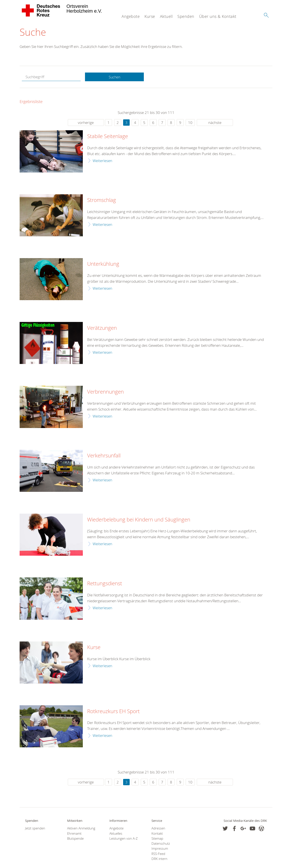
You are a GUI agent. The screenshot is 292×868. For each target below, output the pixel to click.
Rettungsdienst (105, 584)
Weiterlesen (102, 161)
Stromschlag (102, 201)
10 (190, 123)
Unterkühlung (103, 265)
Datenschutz (161, 844)
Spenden (186, 16)
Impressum (160, 849)
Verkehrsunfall (104, 456)
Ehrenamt (74, 834)
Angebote (131, 16)
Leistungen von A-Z (124, 839)
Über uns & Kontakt (218, 16)
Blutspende (75, 839)
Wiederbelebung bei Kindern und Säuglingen (139, 520)
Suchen (114, 78)
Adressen (158, 829)
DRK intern (159, 859)
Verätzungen (102, 329)
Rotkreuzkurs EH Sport (113, 712)
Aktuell (166, 16)
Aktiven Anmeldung (81, 829)
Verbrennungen (105, 393)
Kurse (150, 16)
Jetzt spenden (35, 829)
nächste (215, 123)
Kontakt (157, 834)
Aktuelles (116, 834)
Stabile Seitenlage (108, 137)
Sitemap (157, 839)
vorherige (86, 123)
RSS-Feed (158, 854)
